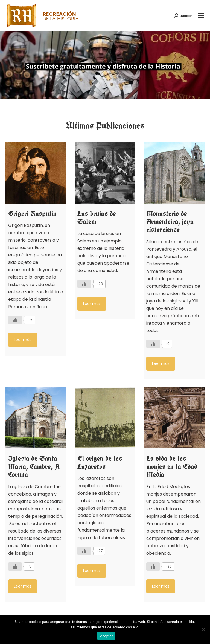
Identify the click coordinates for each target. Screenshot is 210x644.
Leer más (23, 340)
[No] (203, 629)
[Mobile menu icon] (201, 16)
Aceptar (107, 636)
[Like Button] (15, 320)
